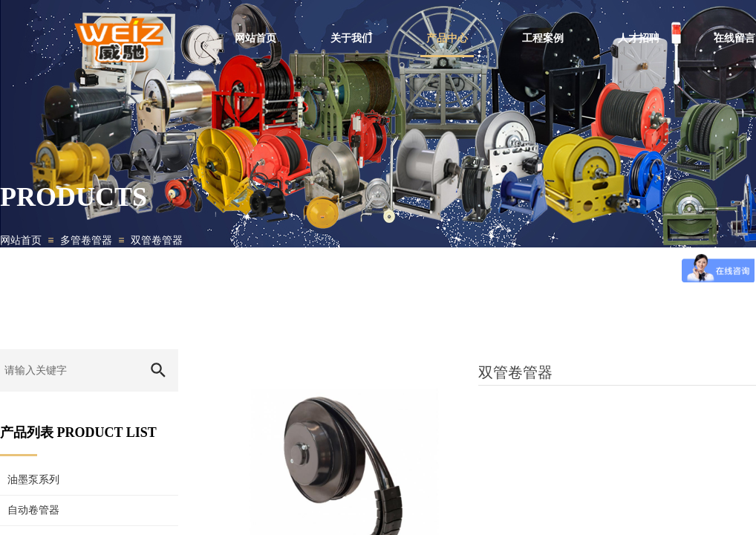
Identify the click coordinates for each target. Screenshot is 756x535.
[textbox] (69, 370)
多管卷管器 (86, 240)
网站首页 (21, 240)
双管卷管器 (157, 240)
